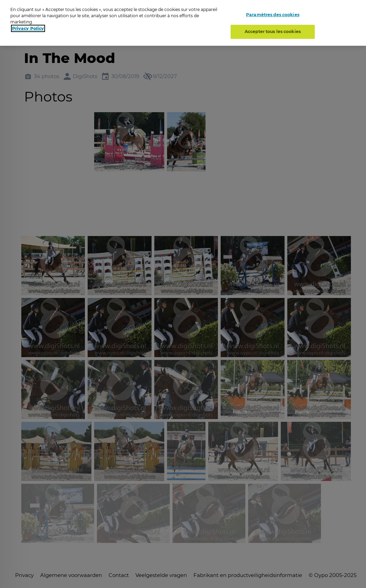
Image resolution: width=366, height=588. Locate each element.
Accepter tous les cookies (273, 31)
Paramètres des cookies (273, 15)
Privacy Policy (28, 28)
